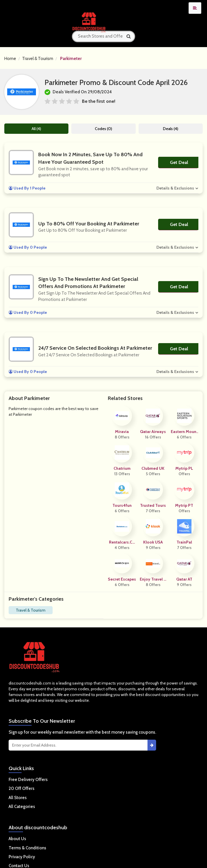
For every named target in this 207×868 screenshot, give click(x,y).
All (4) (36, 129)
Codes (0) (103, 129)
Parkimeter (71, 59)
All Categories (22, 807)
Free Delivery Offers (28, 780)
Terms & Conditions (27, 848)
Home (10, 59)
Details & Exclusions (175, 188)
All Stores (18, 798)
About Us (17, 839)
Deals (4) (171, 129)
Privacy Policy (22, 857)
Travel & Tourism (38, 59)
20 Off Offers (22, 788)
